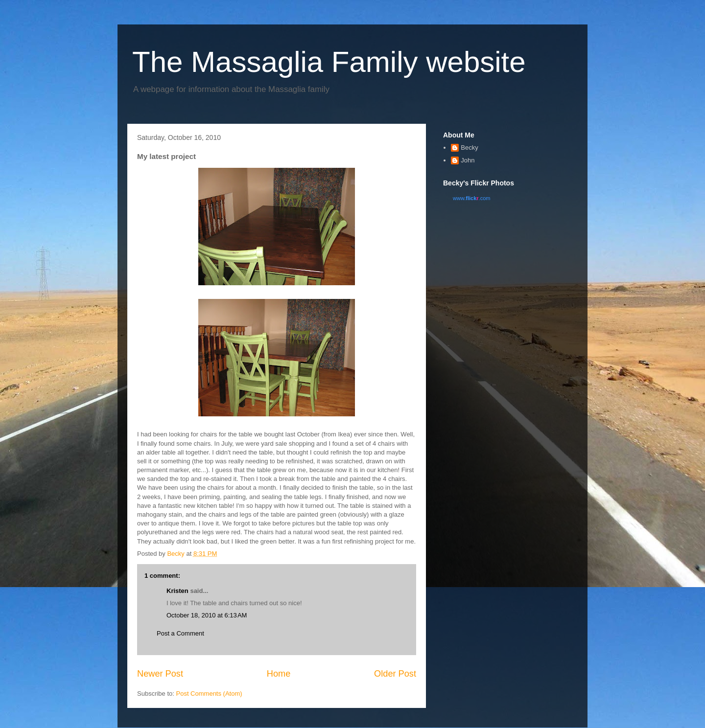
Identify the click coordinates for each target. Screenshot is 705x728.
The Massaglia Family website (329, 62)
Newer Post (160, 674)
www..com (471, 198)
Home (279, 674)
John (468, 160)
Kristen (177, 591)
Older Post (395, 674)
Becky (469, 148)
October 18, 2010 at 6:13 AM (207, 615)
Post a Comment (180, 633)
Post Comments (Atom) (209, 694)
